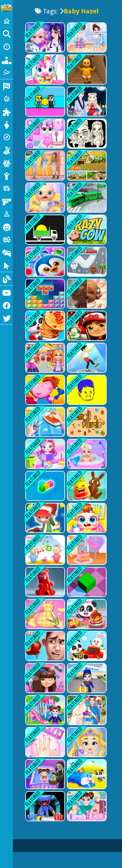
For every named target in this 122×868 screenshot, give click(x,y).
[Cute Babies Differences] (45, 550)
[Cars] (6, 188)
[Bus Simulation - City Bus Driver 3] (86, 198)
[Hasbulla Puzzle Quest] (86, 390)
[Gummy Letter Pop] (45, 582)
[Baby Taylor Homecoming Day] (45, 710)
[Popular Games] (6, 60)
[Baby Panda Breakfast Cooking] (86, 614)
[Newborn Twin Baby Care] (86, 454)
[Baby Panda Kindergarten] (86, 646)
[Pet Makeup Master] (86, 294)
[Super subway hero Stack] (86, 326)
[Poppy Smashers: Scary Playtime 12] (45, 806)
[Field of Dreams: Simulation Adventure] (86, 166)
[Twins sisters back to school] (45, 358)
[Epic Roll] (86, 582)
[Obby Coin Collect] (45, 102)
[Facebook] (6, 305)
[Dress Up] (6, 124)
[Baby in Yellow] (86, 70)
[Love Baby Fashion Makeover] (86, 742)
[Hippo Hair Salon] (45, 390)
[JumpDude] (45, 518)
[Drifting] (6, 252)
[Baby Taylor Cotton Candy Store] (86, 550)
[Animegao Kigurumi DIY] (45, 37)
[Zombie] (6, 163)
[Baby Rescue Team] (86, 774)
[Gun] (6, 201)
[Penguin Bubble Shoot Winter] (45, 262)
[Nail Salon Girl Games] (45, 742)
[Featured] (6, 72)
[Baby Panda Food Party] (45, 326)
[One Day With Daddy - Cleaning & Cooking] (45, 646)
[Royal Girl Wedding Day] (86, 710)
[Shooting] (6, 150)
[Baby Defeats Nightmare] (45, 774)
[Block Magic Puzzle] (45, 486)
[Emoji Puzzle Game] (86, 422)
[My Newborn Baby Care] (45, 198)
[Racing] (6, 86)
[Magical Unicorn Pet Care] (45, 70)
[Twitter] (6, 318)
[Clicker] (6, 265)
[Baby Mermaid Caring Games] (45, 454)
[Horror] (6, 227)
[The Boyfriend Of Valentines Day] (86, 102)
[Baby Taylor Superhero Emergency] (86, 806)
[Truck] (6, 240)
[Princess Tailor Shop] (45, 614)
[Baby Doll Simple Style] (86, 134)
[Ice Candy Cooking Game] (86, 486)
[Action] (6, 99)
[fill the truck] (45, 230)
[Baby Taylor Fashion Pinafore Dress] (86, 37)
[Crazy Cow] (86, 230)
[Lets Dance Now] (86, 358)
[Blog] (6, 279)
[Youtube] (6, 292)
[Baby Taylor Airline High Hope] (86, 678)
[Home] (6, 21)
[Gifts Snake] (86, 262)
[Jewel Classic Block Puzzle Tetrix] (45, 294)
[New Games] (6, 47)
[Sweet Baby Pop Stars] (45, 678)
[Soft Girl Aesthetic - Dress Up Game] (45, 166)
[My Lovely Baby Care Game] (86, 518)
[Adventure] (6, 137)
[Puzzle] (6, 111)
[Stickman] (6, 176)
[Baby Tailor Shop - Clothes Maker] (45, 422)
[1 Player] (6, 214)
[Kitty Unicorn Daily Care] (45, 134)
